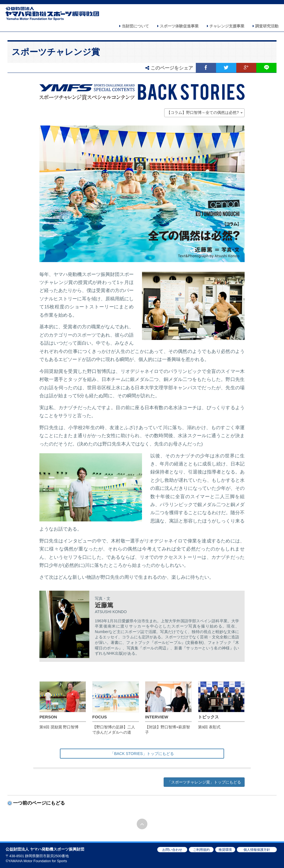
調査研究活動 (266, 26)
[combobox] (204, 113)
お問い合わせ (172, 850)
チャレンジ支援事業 (226, 26)
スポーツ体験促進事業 (178, 26)
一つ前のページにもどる (39, 803)
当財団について (134, 26)
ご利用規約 (201, 850)
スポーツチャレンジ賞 (56, 52)
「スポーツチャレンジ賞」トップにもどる (204, 782)
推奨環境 (225, 850)
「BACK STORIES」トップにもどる (142, 754)
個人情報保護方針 (257, 850)
